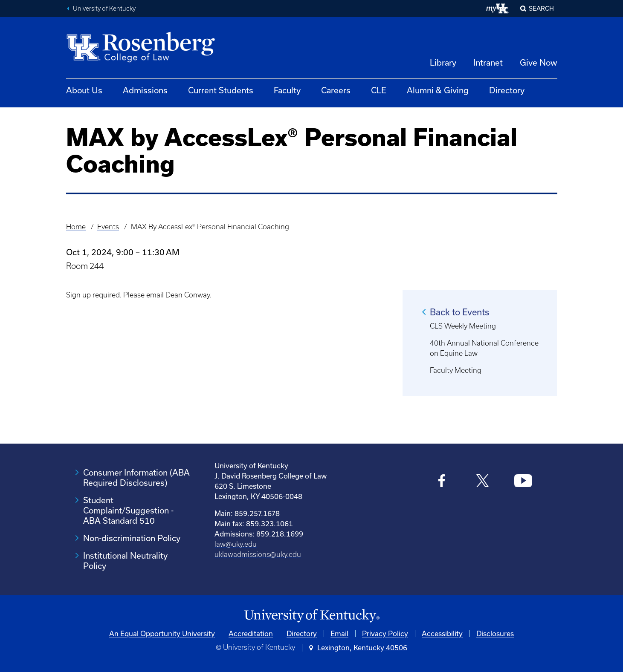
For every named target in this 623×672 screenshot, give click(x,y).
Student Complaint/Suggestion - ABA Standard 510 (128, 510)
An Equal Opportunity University (162, 633)
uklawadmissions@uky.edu (258, 554)
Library (443, 62)
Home (76, 227)
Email (339, 633)
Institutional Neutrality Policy (125, 561)
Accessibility (442, 633)
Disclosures (495, 633)
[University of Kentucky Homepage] (312, 616)
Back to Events (459, 312)
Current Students (221, 90)
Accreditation (251, 633)
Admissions (145, 90)
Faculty (287, 90)
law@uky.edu (236, 544)
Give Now (539, 62)
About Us (84, 90)
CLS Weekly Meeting (463, 326)
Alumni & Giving (438, 90)
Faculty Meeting (456, 370)
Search (541, 8)
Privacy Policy (385, 633)
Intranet (488, 62)
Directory (507, 90)
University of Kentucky (104, 9)
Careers (336, 90)
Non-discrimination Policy (132, 538)
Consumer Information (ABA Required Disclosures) (136, 477)
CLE (379, 90)
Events (108, 227)
